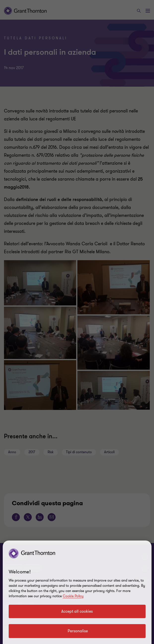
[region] (77, 592)
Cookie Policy (73, 596)
